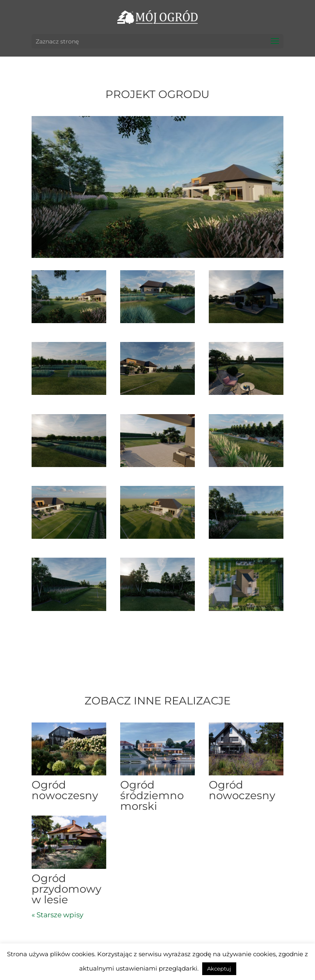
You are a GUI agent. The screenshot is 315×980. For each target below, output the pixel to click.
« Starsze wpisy (57, 915)
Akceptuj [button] (219, 969)
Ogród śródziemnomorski (152, 795)
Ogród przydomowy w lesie (66, 889)
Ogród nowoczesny (65, 790)
